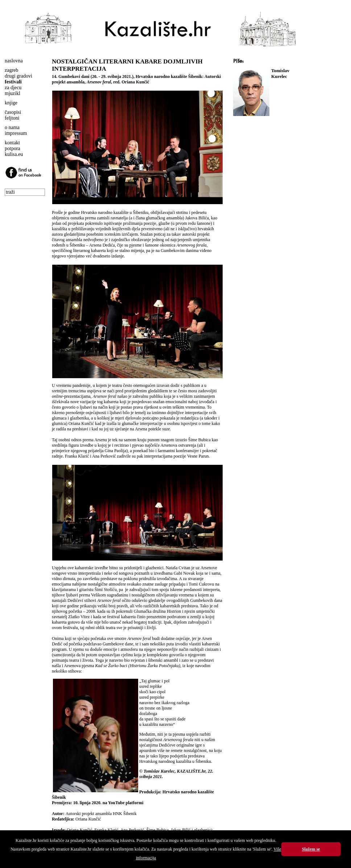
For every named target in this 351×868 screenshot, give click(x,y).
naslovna (14, 61)
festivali (13, 82)
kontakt (12, 143)
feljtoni (12, 118)
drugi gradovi (18, 76)
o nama (12, 127)
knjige (11, 103)
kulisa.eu (14, 154)
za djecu (13, 88)
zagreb (11, 70)
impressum (16, 133)
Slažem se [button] (311, 849)
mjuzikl (13, 93)
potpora (13, 148)
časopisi (13, 112)
